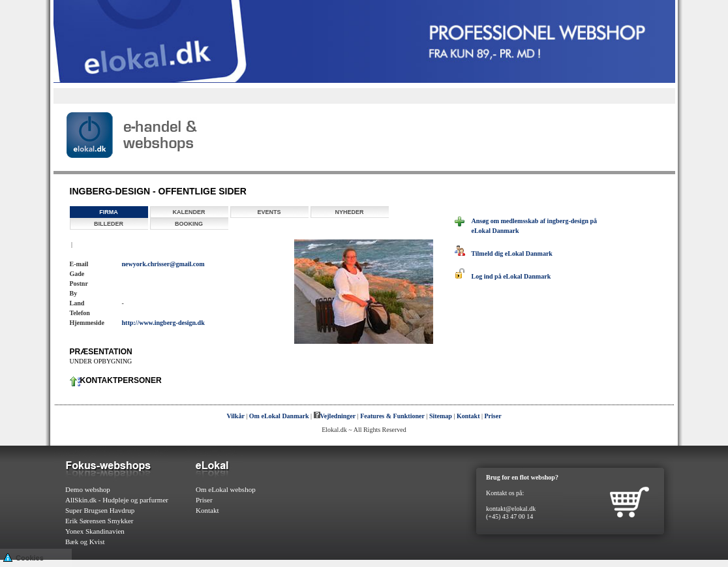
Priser (493, 416)
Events (269, 212)
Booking (189, 224)
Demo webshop (88, 489)
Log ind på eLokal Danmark (503, 276)
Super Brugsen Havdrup (100, 510)
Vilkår (235, 416)
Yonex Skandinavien (95, 531)
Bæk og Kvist (85, 542)
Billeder (109, 224)
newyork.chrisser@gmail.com (163, 264)
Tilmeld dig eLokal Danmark (504, 253)
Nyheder (349, 212)
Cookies (23, 557)
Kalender (189, 212)
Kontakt (468, 416)
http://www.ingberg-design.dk (163, 323)
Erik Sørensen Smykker (99, 521)
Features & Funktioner (392, 416)
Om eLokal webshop (226, 489)
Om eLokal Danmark (279, 416)
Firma (109, 212)
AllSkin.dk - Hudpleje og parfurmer (117, 500)
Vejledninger (335, 416)
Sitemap (441, 416)
